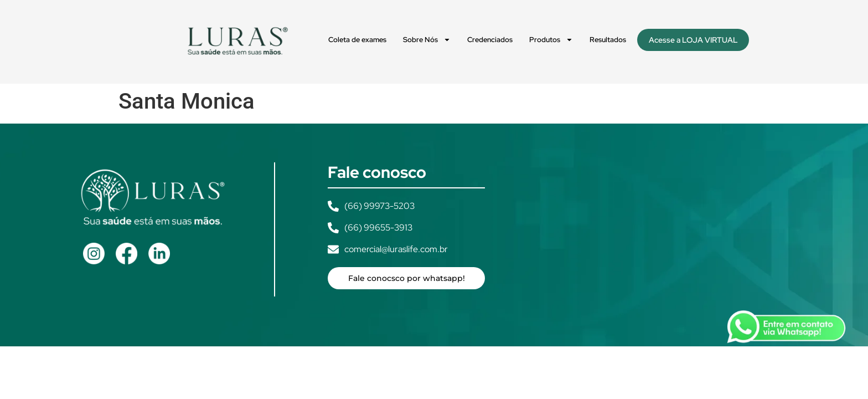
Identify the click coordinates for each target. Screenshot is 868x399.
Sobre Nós (427, 40)
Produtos (551, 40)
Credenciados (490, 40)
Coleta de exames (357, 40)
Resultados (608, 40)
